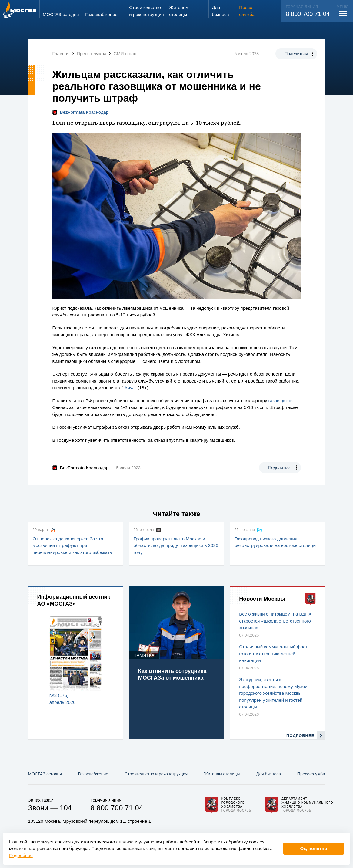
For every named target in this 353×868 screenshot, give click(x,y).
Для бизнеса (268, 774)
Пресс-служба (311, 774)
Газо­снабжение (93, 774)
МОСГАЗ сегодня (45, 774)
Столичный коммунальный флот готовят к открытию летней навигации (273, 654)
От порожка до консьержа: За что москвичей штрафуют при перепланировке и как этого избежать (72, 545)
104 (66, 808)
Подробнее (21, 855)
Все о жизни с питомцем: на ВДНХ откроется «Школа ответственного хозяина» (275, 621)
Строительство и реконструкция (156, 774)
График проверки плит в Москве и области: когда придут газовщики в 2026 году (176, 545)
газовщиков (281, 401)
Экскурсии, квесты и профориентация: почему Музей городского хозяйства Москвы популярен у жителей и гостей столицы (273, 693)
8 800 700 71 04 (308, 14)
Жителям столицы (222, 774)
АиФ (129, 388)
